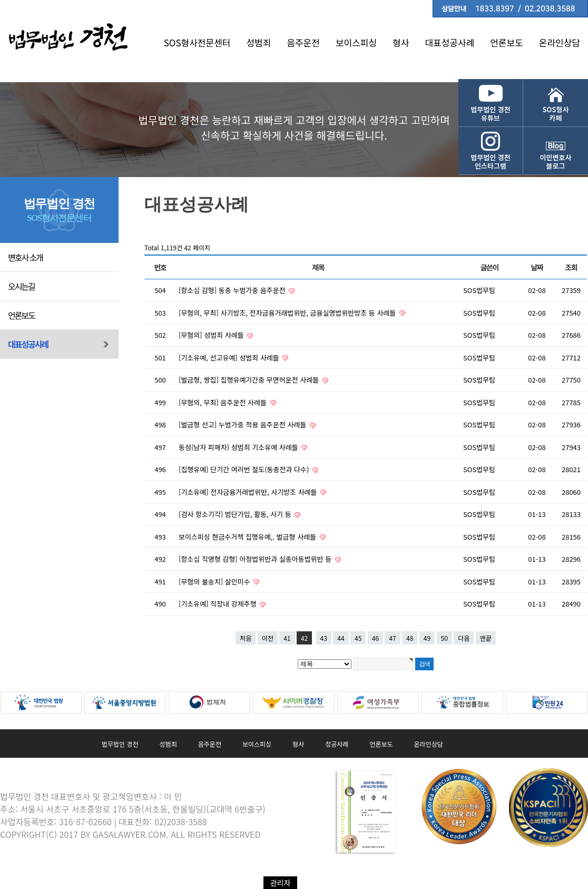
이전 (268, 638)
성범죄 (258, 42)
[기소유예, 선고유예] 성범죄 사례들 (230, 358)
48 (410, 638)
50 (444, 638)
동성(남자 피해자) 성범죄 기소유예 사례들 (239, 447)
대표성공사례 (449, 42)
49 (427, 638)
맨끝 (486, 638)
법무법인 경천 (120, 744)
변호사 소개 (25, 257)
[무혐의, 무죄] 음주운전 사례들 (224, 402)
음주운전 (303, 42)
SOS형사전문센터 (197, 42)
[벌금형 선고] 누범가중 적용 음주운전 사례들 (243, 424)
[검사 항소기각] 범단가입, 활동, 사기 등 (236, 514)
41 (287, 638)
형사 (401, 42)
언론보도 (507, 42)
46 (375, 638)
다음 (464, 638)
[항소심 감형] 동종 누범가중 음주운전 (233, 290)
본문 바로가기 (0, 0)
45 (358, 638)
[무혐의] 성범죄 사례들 (212, 335)
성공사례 (337, 744)
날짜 (537, 267)
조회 (571, 267)
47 (392, 638)
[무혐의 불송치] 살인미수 (215, 582)
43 (324, 638)
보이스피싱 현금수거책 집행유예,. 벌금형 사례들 (248, 537)
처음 (246, 638)
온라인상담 (560, 42)
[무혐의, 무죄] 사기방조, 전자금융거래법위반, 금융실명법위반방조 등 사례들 (288, 313)
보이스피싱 (356, 42)
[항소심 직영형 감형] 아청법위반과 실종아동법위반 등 (256, 559)
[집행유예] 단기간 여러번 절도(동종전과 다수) (245, 469)
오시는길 (21, 286)
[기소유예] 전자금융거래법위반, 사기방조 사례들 (249, 492)
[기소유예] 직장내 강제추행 (218, 604)
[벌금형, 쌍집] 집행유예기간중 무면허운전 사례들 (250, 380)
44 (341, 638)
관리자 (281, 883)
